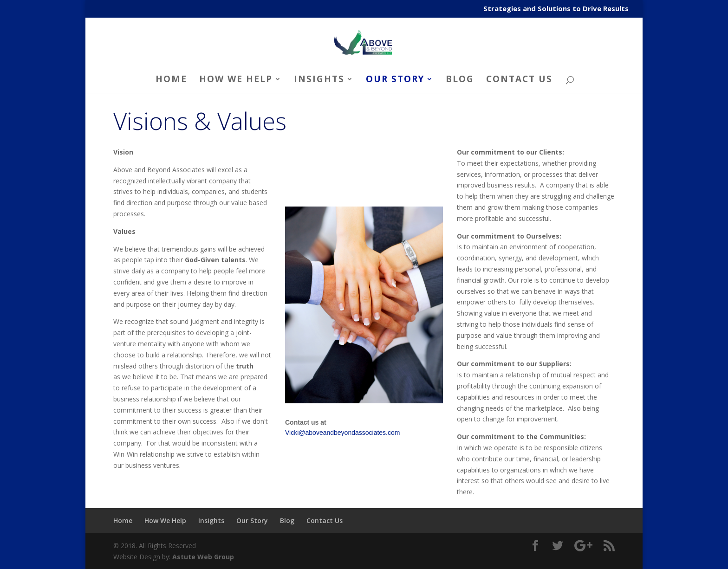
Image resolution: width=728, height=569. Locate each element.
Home (171, 80)
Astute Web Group (203, 557)
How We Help (236, 80)
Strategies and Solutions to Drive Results (556, 9)
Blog (460, 80)
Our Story (395, 80)
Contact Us (519, 80)
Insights (319, 80)
